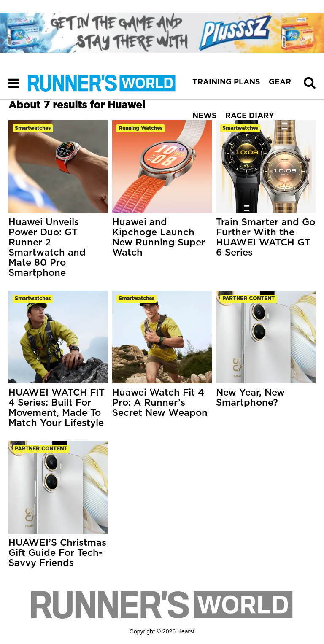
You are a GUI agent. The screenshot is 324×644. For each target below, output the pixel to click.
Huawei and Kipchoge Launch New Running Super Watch (159, 237)
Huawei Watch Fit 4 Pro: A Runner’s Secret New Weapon (160, 403)
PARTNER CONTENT (248, 299)
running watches (140, 128)
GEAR (280, 82)
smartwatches (33, 128)
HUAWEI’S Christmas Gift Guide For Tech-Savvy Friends (57, 553)
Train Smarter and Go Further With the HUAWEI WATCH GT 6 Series (266, 237)
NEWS (205, 116)
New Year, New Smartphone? (250, 398)
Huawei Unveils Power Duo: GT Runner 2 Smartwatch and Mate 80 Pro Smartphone (47, 248)
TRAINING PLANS (226, 82)
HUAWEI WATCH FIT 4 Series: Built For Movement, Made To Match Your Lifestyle (57, 408)
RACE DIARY (250, 116)
